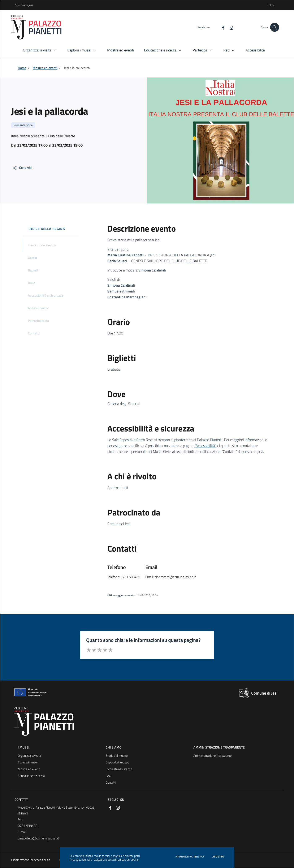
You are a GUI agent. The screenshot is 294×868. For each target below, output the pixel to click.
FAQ (108, 776)
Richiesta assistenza (119, 769)
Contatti (111, 782)
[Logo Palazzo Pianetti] (39, 27)
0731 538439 (28, 826)
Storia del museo (117, 756)
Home (22, 68)
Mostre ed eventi (45, 68)
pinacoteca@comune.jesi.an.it (38, 838)
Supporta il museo (118, 762)
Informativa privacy (190, 857)
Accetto (218, 857)
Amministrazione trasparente (213, 756)
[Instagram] (227, 27)
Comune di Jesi (16, 5)
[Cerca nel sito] (275, 27)
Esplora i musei (28, 762)
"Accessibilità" (205, 446)
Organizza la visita (29, 756)
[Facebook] (219, 27)
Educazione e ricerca (31, 776)
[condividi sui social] (22, 168)
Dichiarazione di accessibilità (31, 860)
